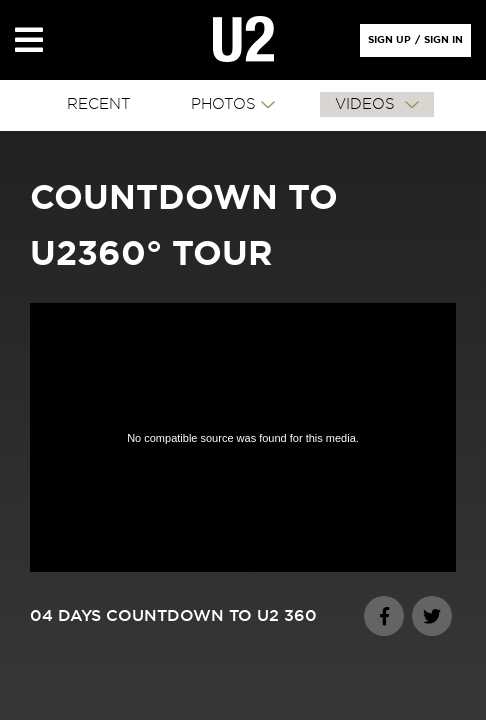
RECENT (99, 104)
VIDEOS (367, 104)
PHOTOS (223, 104)
